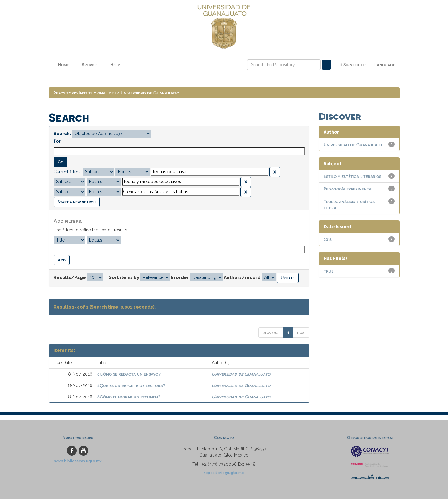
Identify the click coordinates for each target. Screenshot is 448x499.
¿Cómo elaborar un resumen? (129, 397)
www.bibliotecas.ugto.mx (78, 461)
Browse (90, 64)
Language (385, 64)
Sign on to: (353, 65)
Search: (62, 134)
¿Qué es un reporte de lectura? (131, 386)
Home (63, 64)
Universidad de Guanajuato (241, 374)
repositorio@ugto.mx (224, 473)
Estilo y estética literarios (352, 176)
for (57, 142)
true (329, 271)
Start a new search (77, 202)
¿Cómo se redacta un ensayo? (129, 374)
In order (180, 278)
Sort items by (124, 278)
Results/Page (70, 278)
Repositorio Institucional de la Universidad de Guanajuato (116, 93)
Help (115, 64)
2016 (328, 240)
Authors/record (242, 278)
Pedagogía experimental (349, 189)
